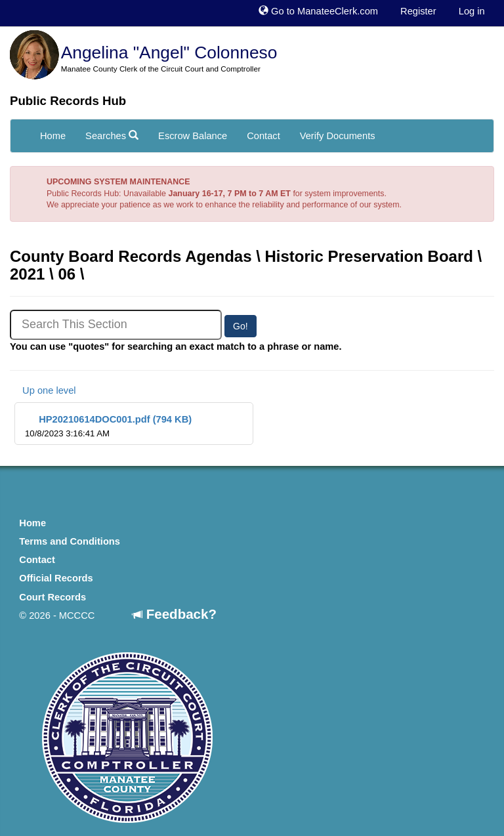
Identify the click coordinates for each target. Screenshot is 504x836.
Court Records (52, 597)
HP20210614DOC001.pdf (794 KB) (108, 426)
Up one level (43, 390)
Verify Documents (338, 136)
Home (53, 136)
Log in (472, 11)
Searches (112, 136)
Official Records (56, 578)
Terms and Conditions (70, 541)
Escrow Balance (193, 136)
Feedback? (175, 614)
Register (418, 11)
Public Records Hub (68, 101)
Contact (263, 136)
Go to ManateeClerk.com (318, 11)
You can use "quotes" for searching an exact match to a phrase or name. (176, 346)
